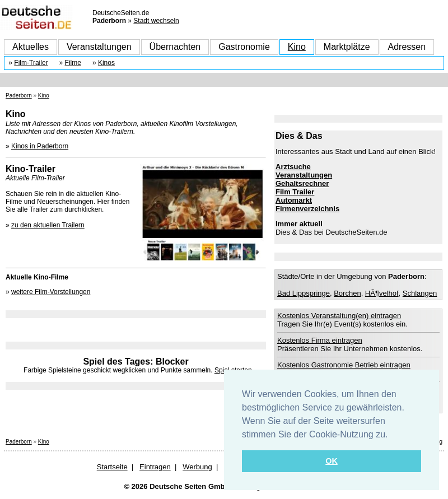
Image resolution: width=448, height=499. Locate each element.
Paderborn (19, 95)
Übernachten (175, 47)
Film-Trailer (31, 63)
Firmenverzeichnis (307, 209)
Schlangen (420, 293)
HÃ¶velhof (382, 293)
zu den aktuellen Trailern (48, 225)
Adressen (407, 47)
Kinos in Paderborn (40, 146)
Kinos (106, 63)
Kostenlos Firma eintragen (320, 340)
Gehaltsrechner (302, 183)
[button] (392, 435)
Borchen (347, 293)
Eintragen (155, 467)
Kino (297, 47)
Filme (73, 63)
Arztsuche (293, 167)
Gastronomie (244, 47)
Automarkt (294, 200)
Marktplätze (347, 47)
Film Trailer (295, 192)
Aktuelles (31, 47)
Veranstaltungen (99, 47)
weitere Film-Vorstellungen (51, 292)
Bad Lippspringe (304, 293)
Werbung (197, 467)
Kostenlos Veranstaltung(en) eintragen (339, 316)
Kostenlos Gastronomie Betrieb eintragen (344, 365)
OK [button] (332, 461)
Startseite (112, 467)
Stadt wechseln (156, 21)
